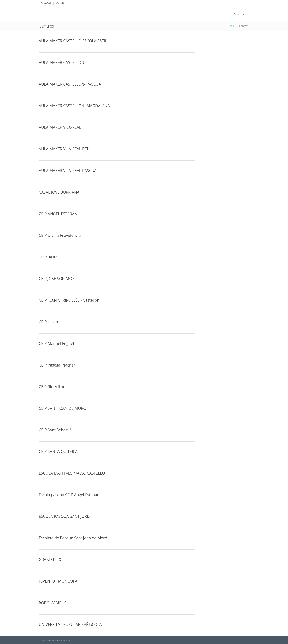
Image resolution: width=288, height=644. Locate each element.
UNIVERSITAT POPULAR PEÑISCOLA (70, 624)
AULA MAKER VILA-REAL (60, 127)
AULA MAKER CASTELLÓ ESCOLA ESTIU (73, 41)
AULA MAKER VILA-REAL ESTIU (66, 149)
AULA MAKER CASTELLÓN (62, 62)
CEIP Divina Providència (60, 235)
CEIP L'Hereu (50, 322)
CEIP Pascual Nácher (57, 365)
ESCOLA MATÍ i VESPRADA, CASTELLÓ (72, 473)
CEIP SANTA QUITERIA (58, 451)
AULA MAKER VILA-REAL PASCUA (68, 171)
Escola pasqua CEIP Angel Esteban (69, 495)
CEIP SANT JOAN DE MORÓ (63, 408)
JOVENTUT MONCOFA (58, 581)
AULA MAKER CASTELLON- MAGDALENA (74, 106)
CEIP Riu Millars (53, 387)
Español (46, 3)
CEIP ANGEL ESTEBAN (58, 214)
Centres (239, 14)
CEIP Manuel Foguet (57, 343)
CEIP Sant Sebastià (55, 430)
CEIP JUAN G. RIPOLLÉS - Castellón (69, 300)
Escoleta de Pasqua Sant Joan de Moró (73, 538)
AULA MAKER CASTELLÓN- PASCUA (70, 84)
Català (60, 3)
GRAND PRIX (50, 560)
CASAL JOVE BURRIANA (59, 192)
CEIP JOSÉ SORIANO (56, 279)
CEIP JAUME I (50, 257)
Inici (233, 26)
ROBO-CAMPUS (53, 603)
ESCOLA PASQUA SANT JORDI (65, 516)
